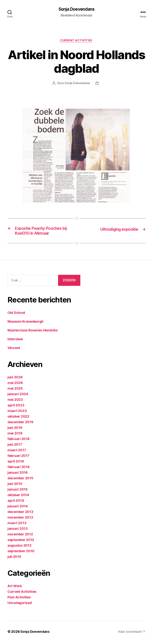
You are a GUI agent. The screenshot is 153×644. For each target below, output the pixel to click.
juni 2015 (15, 486)
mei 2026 (15, 385)
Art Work (15, 588)
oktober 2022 (18, 418)
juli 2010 (14, 558)
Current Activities (77, 41)
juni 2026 (15, 379)
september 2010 (21, 553)
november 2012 (20, 536)
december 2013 (20, 514)
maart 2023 (17, 413)
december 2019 (20, 424)
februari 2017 (18, 458)
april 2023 (16, 407)
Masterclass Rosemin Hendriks (32, 332)
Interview (15, 341)
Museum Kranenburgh (25, 323)
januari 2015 (18, 491)
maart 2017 (17, 452)
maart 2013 (17, 525)
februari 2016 (19, 469)
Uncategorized (20, 605)
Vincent (14, 350)
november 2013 (20, 519)
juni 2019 (15, 429)
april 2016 (16, 463)
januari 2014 (18, 508)
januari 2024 (18, 396)
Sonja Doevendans (76, 9)
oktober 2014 (18, 497)
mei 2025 (15, 390)
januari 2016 (18, 474)
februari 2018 (19, 441)
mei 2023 (15, 401)
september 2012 (21, 542)
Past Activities (19, 599)
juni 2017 (15, 446)
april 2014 (16, 502)
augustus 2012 (19, 547)
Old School (16, 315)
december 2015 (20, 480)
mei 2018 (15, 435)
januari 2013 (18, 530)
